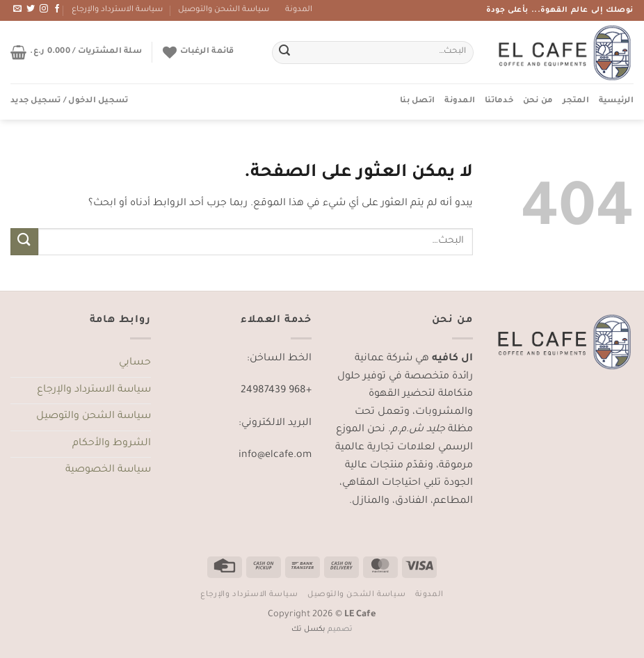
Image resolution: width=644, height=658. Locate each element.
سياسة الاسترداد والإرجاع (117, 10)
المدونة (299, 10)
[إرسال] (284, 53)
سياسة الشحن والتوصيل (224, 10)
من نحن (538, 101)
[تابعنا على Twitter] (31, 9)
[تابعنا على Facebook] (57, 9)
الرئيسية (616, 101)
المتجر (576, 101)
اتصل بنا (417, 101)
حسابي (135, 363)
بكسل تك (308, 629)
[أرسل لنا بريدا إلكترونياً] (17, 9)
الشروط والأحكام (112, 444)
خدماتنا (499, 101)
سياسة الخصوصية (108, 470)
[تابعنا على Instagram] (44, 9)
